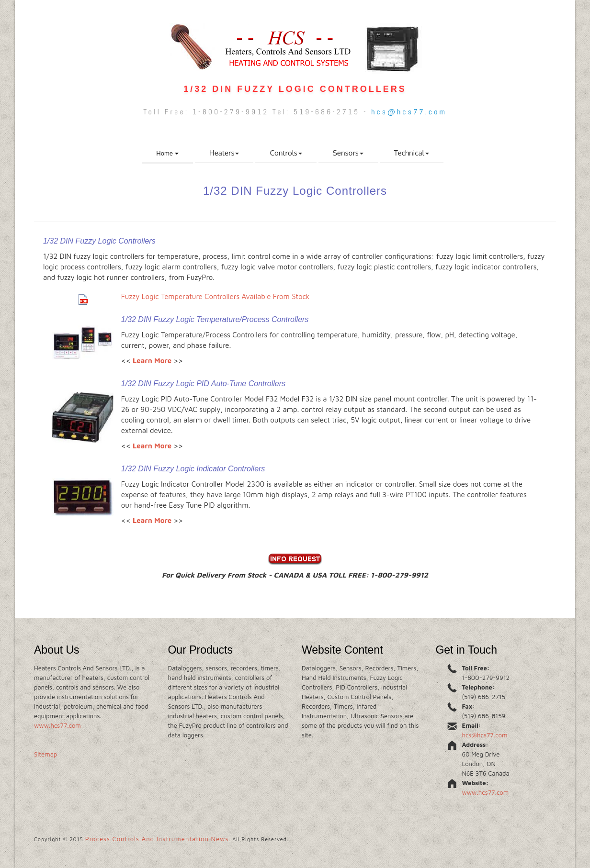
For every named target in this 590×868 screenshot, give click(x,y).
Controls (286, 153)
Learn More (152, 361)
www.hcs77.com (57, 725)
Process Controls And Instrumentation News (157, 839)
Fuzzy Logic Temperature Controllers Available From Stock (216, 296)
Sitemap (45, 754)
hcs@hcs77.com (409, 112)
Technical (412, 153)
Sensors (348, 153)
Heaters (224, 153)
